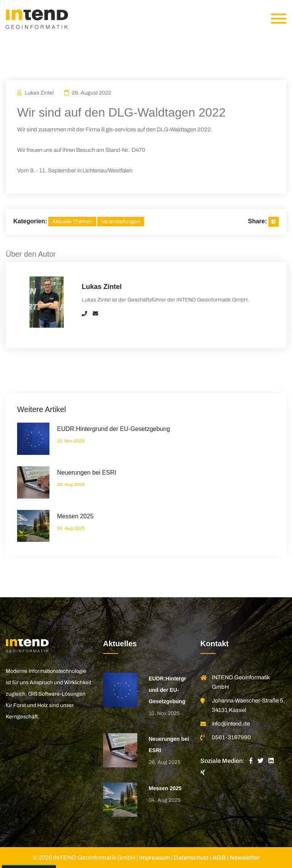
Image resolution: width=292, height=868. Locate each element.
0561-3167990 (231, 737)
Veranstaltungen (121, 222)
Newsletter (245, 858)
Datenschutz (191, 858)
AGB (219, 858)
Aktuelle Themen (72, 222)
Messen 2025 (75, 516)
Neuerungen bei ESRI (87, 473)
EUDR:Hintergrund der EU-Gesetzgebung (113, 429)
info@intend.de (231, 724)
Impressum (155, 858)
